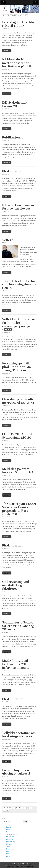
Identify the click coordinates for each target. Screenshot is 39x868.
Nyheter (9, 832)
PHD (8, 851)
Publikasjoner (13, 137)
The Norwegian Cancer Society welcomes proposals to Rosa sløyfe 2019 (19, 509)
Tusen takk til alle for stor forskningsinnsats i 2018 (19, 284)
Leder (8, 829)
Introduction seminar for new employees (18, 207)
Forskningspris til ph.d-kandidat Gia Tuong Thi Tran (16, 367)
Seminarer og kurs (12, 834)
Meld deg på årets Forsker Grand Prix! (18, 471)
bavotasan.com (28, 866)
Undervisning (11, 842)
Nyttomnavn (10, 849)
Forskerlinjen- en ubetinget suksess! (16, 772)
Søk (3, 818)
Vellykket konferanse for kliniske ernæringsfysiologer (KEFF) (18, 324)
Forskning (10, 839)
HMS (8, 854)
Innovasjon (10, 844)
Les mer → (7, 51)
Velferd (8, 240)
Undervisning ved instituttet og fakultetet (15, 585)
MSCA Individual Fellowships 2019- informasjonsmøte (16, 664)
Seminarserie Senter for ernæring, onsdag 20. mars (18, 626)
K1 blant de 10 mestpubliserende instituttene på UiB (16, 63)
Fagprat (9, 827)
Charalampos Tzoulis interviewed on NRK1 (18, 401)
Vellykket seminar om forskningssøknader (19, 735)
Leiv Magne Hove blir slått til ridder (18, 24)
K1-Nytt (19, 864)
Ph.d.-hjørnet (12, 171)
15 (5, 810)
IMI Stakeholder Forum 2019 (14, 104)
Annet (8, 856)
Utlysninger (10, 837)
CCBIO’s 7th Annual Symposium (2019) (17, 436)
